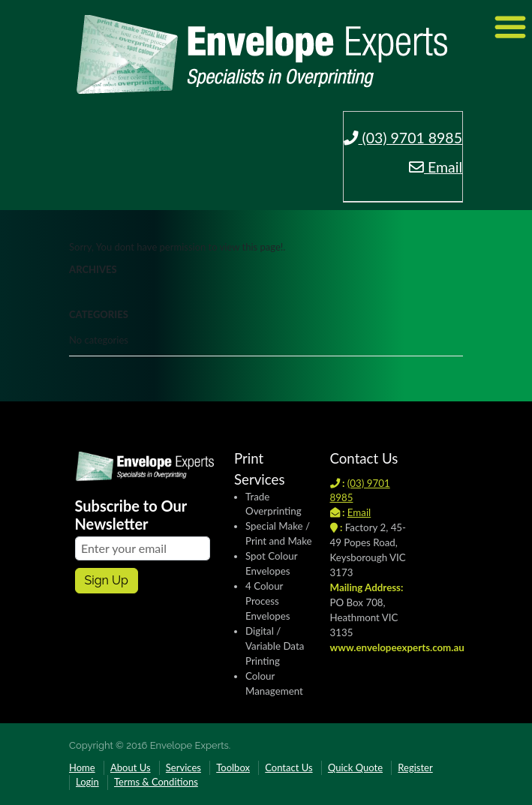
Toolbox (233, 767)
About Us (131, 767)
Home (82, 767)
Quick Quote (355, 767)
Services (183, 767)
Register (415, 767)
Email (436, 167)
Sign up (107, 580)
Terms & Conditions (156, 782)
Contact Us (289, 767)
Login (87, 782)
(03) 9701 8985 (403, 138)
